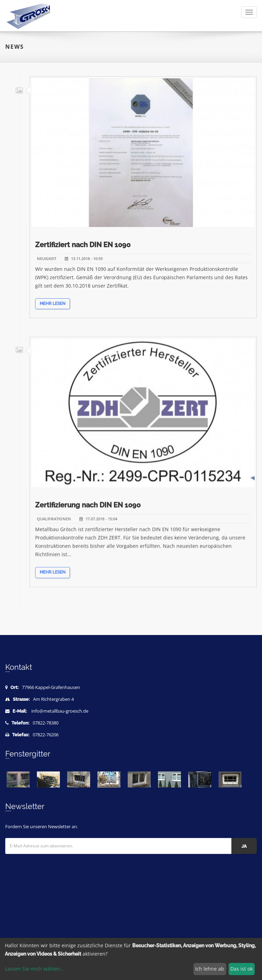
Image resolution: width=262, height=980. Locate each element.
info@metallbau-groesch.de (60, 711)
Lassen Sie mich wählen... (35, 969)
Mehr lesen (53, 308)
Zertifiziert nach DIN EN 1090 (83, 249)
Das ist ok (241, 969)
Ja (244, 846)
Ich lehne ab (210, 969)
